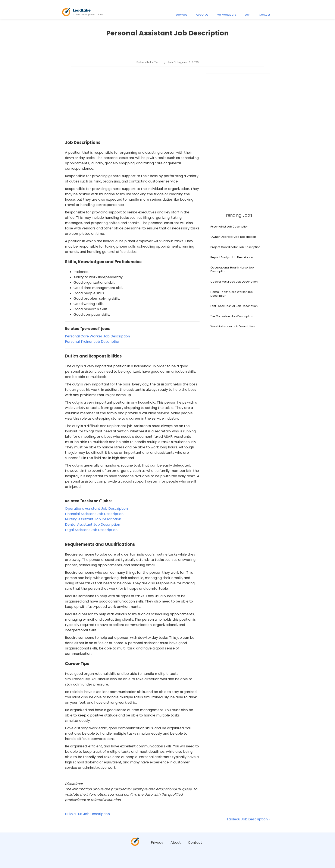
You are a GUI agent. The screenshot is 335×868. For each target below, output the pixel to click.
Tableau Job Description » (248, 819)
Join (248, 15)
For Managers (226, 15)
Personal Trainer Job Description (93, 342)
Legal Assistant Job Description (91, 530)
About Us (202, 15)
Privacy (157, 842)
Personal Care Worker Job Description (97, 336)
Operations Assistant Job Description (96, 508)
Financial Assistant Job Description (94, 514)
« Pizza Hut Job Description (87, 814)
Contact (264, 15)
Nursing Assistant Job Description (93, 519)
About (176, 842)
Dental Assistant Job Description (93, 524)
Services (181, 15)
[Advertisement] (132, 103)
